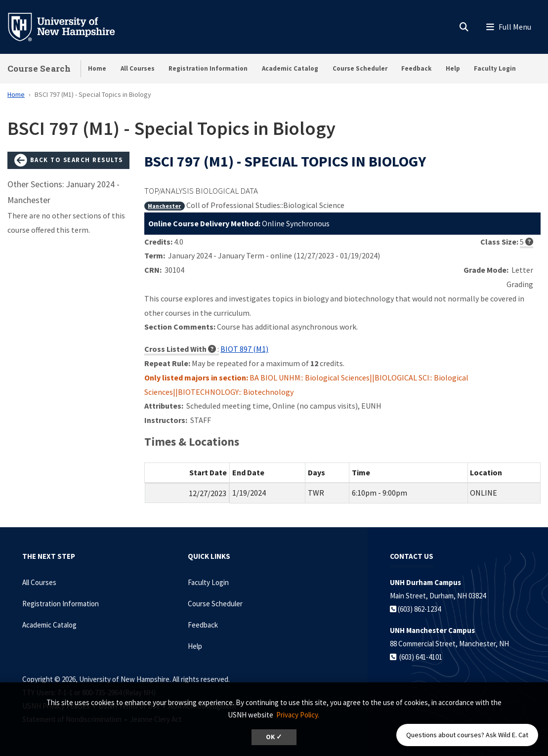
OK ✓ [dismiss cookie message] (274, 737)
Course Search (39, 68)
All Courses (138, 68)
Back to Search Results (69, 161)
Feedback (416, 68)
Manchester (164, 206)
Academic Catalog (290, 68)
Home (97, 68)
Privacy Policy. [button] (298, 715)
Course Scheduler (360, 68)
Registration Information (208, 68)
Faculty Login (495, 68)
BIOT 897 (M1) (244, 349)
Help (453, 68)
